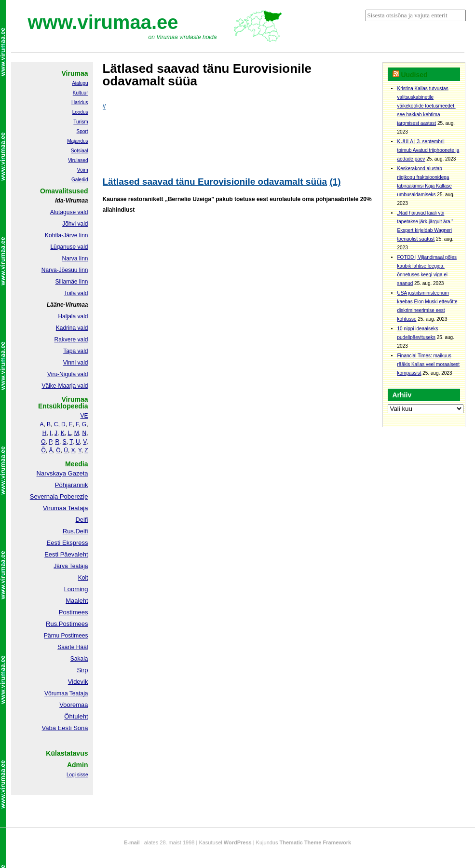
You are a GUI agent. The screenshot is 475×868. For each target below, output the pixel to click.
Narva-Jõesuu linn (65, 270)
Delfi (81, 520)
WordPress (238, 842)
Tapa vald (75, 351)
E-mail (132, 842)
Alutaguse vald (69, 212)
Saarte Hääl (73, 647)
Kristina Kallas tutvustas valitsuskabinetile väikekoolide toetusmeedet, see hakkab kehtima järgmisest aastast (427, 106)
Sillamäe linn (71, 282)
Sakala (79, 659)
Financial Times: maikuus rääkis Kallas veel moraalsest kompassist (429, 364)
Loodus (80, 112)
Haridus (80, 102)
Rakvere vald (71, 339)
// (104, 107)
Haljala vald (73, 316)
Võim (83, 170)
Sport (82, 131)
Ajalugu (80, 83)
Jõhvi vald (75, 224)
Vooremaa (74, 705)
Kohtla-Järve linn (66, 235)
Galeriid (80, 180)
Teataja (78, 693)
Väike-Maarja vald (65, 386)
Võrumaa (56, 693)
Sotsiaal (80, 151)
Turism (81, 122)
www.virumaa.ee (103, 22)
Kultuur (81, 93)
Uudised (414, 75)
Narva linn (75, 258)
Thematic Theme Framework (316, 842)
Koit (83, 578)
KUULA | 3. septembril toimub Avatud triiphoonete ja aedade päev (428, 150)
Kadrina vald (72, 328)
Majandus (77, 141)
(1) (335, 182)
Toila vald (76, 293)
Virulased (78, 160)
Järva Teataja (71, 566)
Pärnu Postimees (66, 636)
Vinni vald (76, 363)
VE (84, 416)
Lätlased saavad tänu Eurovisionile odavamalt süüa (215, 182)
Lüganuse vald (69, 247)
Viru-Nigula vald (68, 374)
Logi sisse (77, 775)
